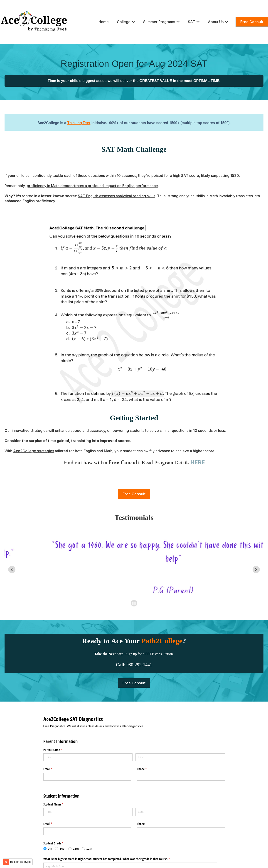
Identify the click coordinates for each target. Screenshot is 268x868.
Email (53, 769)
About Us (216, 22)
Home (104, 22)
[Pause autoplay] (134, 603)
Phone (147, 769)
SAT (192, 22)
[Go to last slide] (12, 570)
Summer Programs (159, 22)
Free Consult (252, 22)
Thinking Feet (79, 123)
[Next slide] (256, 570)
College (124, 22)
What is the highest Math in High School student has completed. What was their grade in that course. (112, 859)
